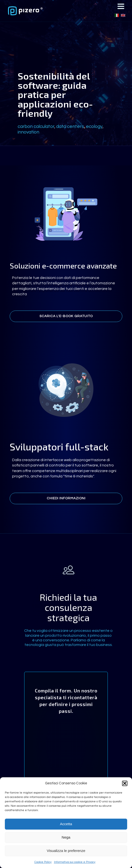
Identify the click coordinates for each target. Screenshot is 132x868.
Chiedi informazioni (66, 498)
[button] (125, 783)
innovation (28, 132)
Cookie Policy (43, 862)
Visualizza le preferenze (66, 851)
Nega (66, 837)
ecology (94, 126)
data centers (70, 126)
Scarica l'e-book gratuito (66, 316)
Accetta (66, 824)
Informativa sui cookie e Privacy (75, 862)
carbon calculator (36, 126)
